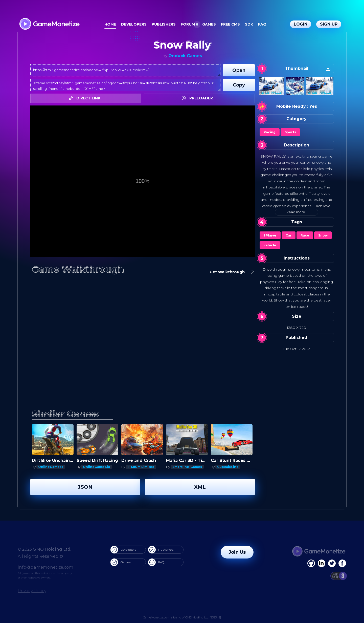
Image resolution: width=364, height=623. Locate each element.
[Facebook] (311, 563)
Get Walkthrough (230, 272)
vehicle (270, 245)
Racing (270, 132)
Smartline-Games (187, 467)
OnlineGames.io (97, 467)
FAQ (262, 24)
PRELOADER (199, 98)
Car (289, 235)
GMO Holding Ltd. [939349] (203, 617)
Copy (239, 85)
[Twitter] (332, 563)
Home (110, 24)
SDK (249, 24)
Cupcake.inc (228, 467)
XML (200, 487)
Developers (134, 24)
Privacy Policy (32, 591)
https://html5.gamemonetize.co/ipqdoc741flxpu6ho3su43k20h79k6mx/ (125, 70)
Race (305, 235)
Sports (290, 132)
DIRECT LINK (86, 98)
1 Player (270, 235)
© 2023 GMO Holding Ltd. (44, 549)
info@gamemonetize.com (45, 567)
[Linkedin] (322, 563)
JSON (85, 487)
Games (209, 24)
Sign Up (329, 24)
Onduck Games (185, 56)
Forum (188, 24)
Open (239, 70)
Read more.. (297, 212)
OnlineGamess (51, 467)
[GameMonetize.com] (49, 24)
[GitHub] (342, 563)
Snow (323, 235)
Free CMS (230, 24)
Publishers (164, 24)
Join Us (237, 552)
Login (301, 24)
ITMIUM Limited (141, 467)
